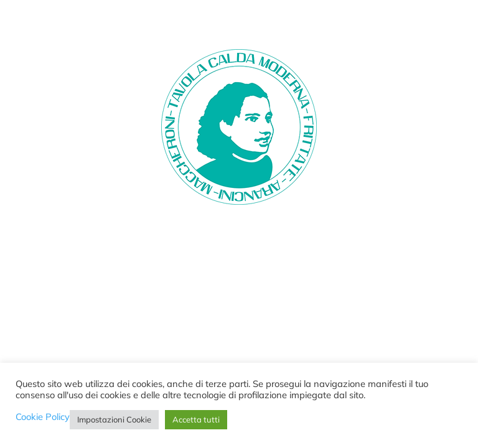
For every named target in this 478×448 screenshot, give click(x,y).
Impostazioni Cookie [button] (114, 419)
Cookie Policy (43, 417)
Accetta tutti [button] (196, 419)
